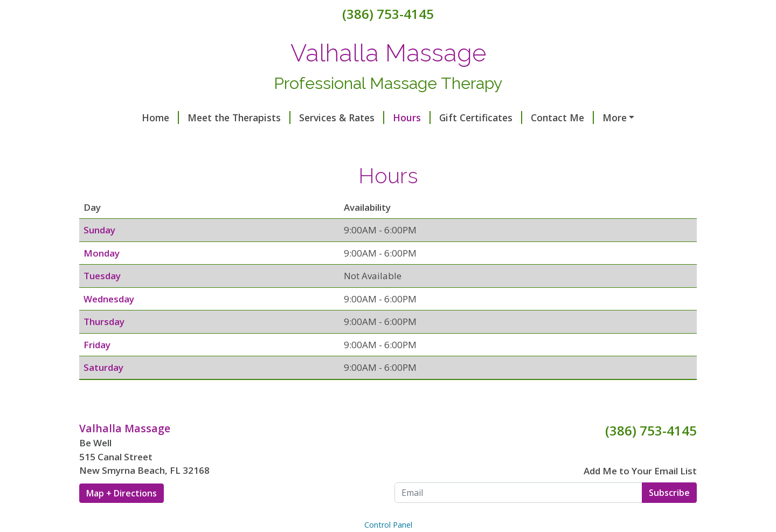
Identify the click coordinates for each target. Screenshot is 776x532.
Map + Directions (122, 516)
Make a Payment (473, 140)
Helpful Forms (586, 118)
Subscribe (669, 515)
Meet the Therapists (185, 118)
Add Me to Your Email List (640, 493)
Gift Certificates (427, 118)
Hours (358, 118)
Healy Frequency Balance (150, 140)
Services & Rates (288, 118)
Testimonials (392, 140)
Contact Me (508, 118)
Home (106, 118)
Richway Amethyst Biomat (285, 140)
